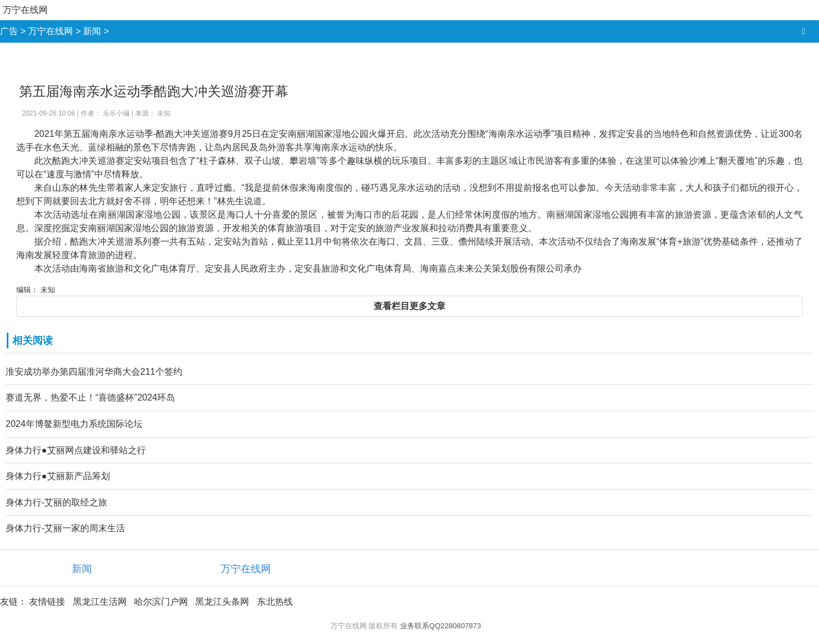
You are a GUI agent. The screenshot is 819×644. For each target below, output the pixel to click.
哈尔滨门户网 (161, 602)
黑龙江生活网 (100, 602)
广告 (9, 31)
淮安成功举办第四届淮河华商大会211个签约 (94, 372)
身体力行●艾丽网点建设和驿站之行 (76, 450)
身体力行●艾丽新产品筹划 (58, 476)
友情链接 (47, 602)
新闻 (92, 31)
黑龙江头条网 (222, 602)
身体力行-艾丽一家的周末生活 (65, 528)
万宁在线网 (25, 10)
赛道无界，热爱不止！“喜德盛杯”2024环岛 (90, 397)
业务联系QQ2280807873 (441, 626)
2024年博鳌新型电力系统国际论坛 (74, 424)
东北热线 (275, 602)
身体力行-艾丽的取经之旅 (56, 502)
